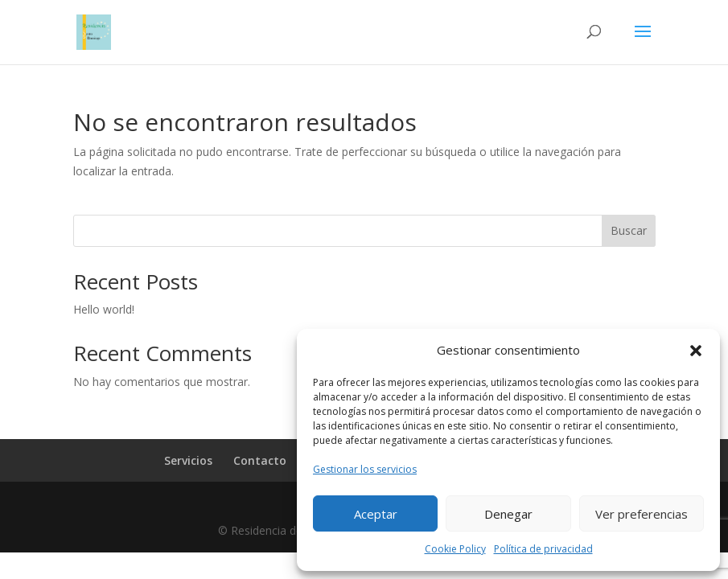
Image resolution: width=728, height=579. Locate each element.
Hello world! (104, 309)
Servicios (188, 460)
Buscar (629, 230)
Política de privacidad (543, 549)
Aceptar (376, 514)
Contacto (260, 460)
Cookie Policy (455, 549)
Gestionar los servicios (365, 469)
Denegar (508, 514)
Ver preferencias (642, 514)
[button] (696, 351)
